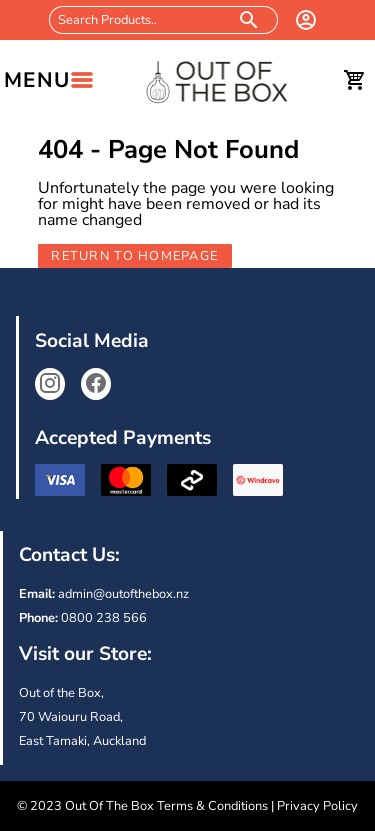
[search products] (249, 20)
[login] (306, 20)
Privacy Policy (317, 806)
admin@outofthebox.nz (123, 594)
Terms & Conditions (212, 806)
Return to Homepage (134, 256)
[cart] (355, 80)
